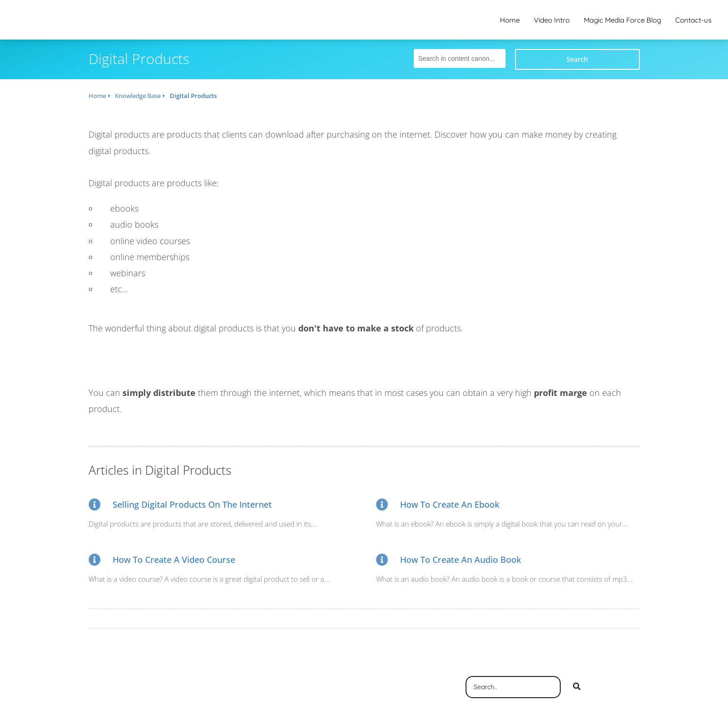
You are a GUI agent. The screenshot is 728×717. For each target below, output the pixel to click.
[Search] (577, 687)
